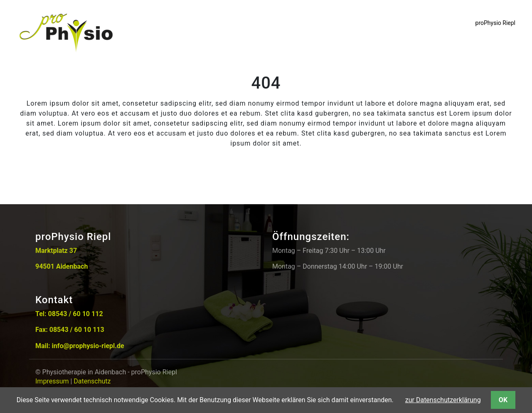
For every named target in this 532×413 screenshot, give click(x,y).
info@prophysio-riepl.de (88, 346)
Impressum (52, 381)
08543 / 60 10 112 (76, 314)
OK (503, 400)
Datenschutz (92, 381)
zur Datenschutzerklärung (443, 400)
